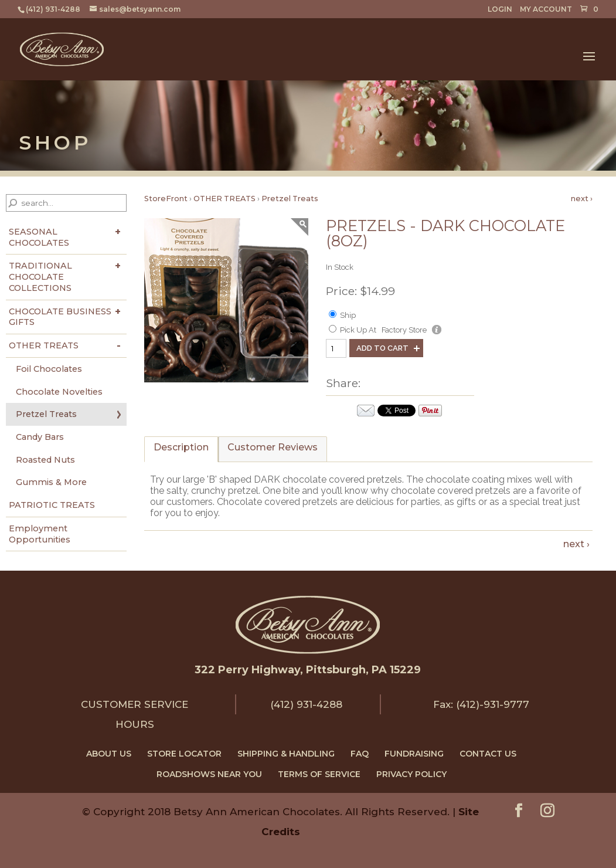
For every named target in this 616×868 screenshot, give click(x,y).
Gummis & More (51, 482)
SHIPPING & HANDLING (286, 754)
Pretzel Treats (46, 414)
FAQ (360, 754)
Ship (348, 315)
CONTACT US (488, 754)
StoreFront (166, 199)
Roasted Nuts (45, 460)
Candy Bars (40, 437)
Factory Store (404, 330)
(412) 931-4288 (306, 704)
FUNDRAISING (414, 754)
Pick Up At (358, 330)
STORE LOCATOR (184, 754)
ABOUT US (109, 754)
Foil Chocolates (49, 369)
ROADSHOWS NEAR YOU (209, 774)
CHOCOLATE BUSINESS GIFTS (60, 317)
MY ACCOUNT (546, 10)
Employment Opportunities (40, 534)
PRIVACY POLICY (411, 774)
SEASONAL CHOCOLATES (39, 237)
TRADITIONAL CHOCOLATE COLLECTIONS (40, 277)
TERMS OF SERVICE (319, 774)
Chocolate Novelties (59, 392)
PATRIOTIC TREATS (52, 505)
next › (582, 199)
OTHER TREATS (44, 345)
